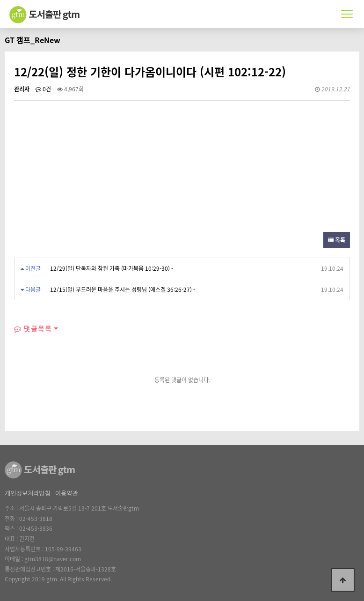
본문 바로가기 (0, 0)
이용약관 (67, 493)
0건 (43, 89)
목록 (337, 240)
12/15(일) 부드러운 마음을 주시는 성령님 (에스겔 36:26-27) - (123, 289)
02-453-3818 (36, 519)
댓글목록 (33, 329)
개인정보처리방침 (28, 493)
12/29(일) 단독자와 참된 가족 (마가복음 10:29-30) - (112, 268)
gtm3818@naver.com (53, 559)
